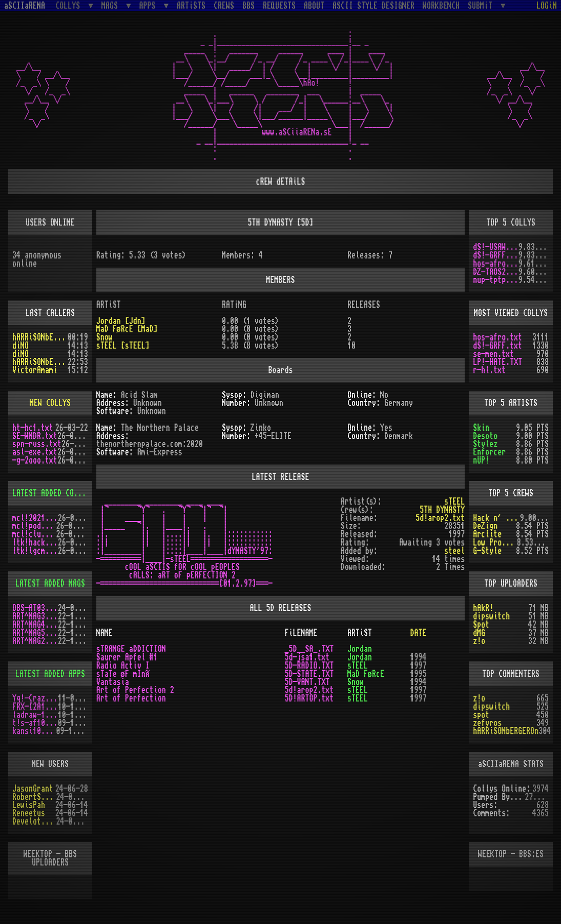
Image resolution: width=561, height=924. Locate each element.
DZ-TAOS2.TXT (496, 272)
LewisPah (29, 805)
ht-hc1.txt (33, 428)
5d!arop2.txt (440, 518)
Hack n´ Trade (496, 518)
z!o (479, 641)
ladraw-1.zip (35, 715)
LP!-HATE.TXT (497, 362)
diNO (20, 346)
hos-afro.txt (496, 264)
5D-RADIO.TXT (309, 666)
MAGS (112, 5)
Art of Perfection (131, 698)
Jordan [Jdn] (121, 321)
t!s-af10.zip (35, 723)
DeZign (485, 526)
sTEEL (454, 501)
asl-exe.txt (35, 452)
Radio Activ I (123, 666)
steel (454, 551)
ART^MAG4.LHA (35, 625)
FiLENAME (301, 633)
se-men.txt (493, 354)
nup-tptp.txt (496, 280)
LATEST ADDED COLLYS (51, 493)
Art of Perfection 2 (135, 690)
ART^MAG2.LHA (35, 641)
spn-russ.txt (37, 444)
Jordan (360, 649)
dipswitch (491, 616)
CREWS (224, 6)
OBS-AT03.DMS (35, 608)
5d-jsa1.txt (307, 657)
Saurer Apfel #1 (127, 657)
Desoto (485, 436)
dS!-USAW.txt (496, 247)
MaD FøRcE (366, 674)
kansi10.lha (34, 731)
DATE (419, 633)
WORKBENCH (441, 6)
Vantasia (113, 682)
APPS (150, 5)
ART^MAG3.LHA (35, 616)
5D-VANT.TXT (307, 682)
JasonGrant (33, 789)
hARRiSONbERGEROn (40, 337)
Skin (481, 428)
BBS (248, 6)
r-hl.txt (489, 370)
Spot (481, 625)
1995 (419, 674)
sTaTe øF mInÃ (126, 674)
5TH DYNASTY (442, 510)
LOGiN (547, 6)
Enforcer (489, 452)
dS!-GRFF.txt (496, 255)
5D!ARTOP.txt (309, 698)
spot (481, 715)
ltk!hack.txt (35, 543)
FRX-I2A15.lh (35, 707)
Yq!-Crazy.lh (35, 698)
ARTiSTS (191, 6)
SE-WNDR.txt (35, 436)
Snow (105, 337)
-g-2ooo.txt (35, 460)
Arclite (487, 534)
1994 (419, 657)
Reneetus (29, 813)
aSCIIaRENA (25, 6)
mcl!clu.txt (34, 534)
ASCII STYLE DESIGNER (373, 6)
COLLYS (70, 5)
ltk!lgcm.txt (35, 551)
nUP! (481, 460)
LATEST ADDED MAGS (50, 584)
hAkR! (483, 608)
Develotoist (34, 821)
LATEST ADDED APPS (50, 674)
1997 (419, 666)
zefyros (487, 723)
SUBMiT (482, 5)
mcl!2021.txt (35, 518)
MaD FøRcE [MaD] (127, 329)
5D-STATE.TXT (309, 674)
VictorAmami (35, 370)
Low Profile (495, 543)
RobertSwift (34, 797)
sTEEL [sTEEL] (123, 346)
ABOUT (314, 6)
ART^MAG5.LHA (35, 633)
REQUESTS (279, 6)
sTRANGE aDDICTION (131, 649)
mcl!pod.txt (34, 526)
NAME (105, 633)
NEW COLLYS (50, 403)
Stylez (485, 444)
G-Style (487, 551)
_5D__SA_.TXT (309, 649)
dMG (479, 633)
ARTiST (360, 633)
